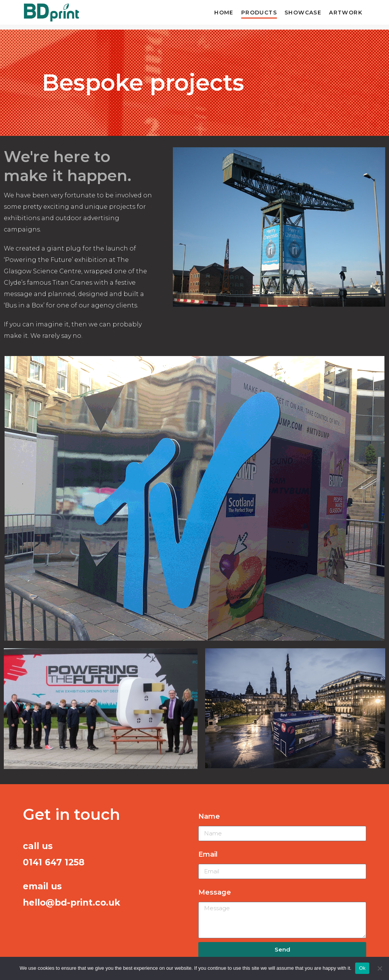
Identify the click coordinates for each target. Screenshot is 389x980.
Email (208, 854)
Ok (362, 968)
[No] (380, 968)
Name (209, 816)
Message (215, 892)
